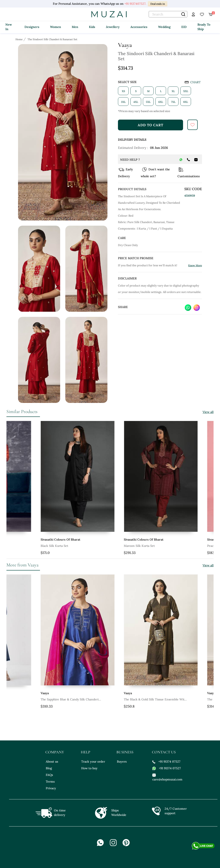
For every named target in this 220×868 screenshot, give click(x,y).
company (55, 752)
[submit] (192, 125)
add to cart (150, 125)
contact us (164, 752)
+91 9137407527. (135, 4)
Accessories (139, 27)
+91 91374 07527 (166, 762)
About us (52, 762)
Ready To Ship (204, 27)
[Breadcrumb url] (19, 39)
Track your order (93, 762)
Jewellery (113, 27)
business (125, 752)
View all (208, 412)
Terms (50, 782)
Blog (49, 768)
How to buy (89, 768)
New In (9, 27)
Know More (195, 265)
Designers (32, 27)
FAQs (49, 775)
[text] (168, 14)
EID (184, 27)
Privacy (51, 788)
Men (75, 27)
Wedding (164, 27)
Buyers (122, 762)
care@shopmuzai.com (167, 777)
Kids (92, 27)
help (86, 752)
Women (56, 27)
